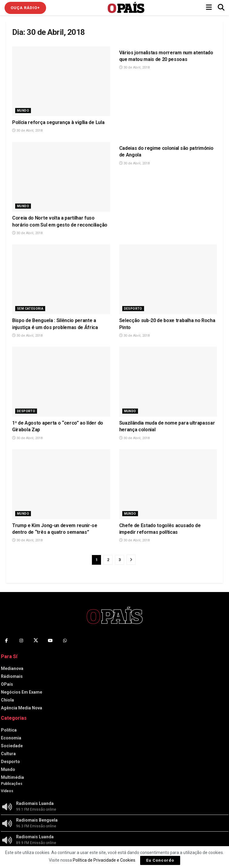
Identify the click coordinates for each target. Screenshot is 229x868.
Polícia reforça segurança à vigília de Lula (58, 122)
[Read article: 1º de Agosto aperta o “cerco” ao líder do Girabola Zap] (61, 382)
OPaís (7, 684)
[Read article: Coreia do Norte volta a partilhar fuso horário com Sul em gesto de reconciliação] (61, 177)
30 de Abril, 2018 (27, 131)
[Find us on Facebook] (7, 641)
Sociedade (12, 746)
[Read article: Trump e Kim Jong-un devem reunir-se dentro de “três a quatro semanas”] (61, 484)
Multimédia (12, 777)
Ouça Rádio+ (25, 8)
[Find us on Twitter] (36, 641)
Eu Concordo (160, 860)
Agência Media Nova (22, 708)
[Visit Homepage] (126, 8)
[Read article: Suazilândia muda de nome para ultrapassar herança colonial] (168, 382)
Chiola (7, 700)
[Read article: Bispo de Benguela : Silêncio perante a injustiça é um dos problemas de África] (61, 279)
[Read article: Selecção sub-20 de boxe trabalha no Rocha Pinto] (168, 279)
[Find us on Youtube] (50, 641)
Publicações (12, 784)
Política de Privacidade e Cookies (104, 860)
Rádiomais (12, 676)
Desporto (133, 309)
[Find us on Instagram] (21, 641)
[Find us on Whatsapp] (65, 641)
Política (9, 730)
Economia (11, 738)
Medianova (12, 668)
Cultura (8, 754)
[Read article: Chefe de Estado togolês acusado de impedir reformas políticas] (168, 484)
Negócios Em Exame (22, 692)
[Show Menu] (209, 8)
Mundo (23, 111)
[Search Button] (221, 8)
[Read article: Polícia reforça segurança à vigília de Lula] (61, 81)
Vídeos (7, 791)
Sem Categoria (30, 309)
